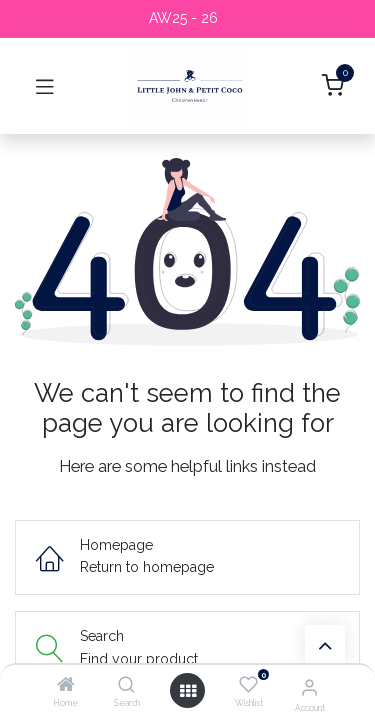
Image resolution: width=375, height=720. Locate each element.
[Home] (66, 686)
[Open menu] (188, 691)
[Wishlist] (248, 685)
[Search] (126, 686)
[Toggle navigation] (45, 86)
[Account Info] (309, 687)
